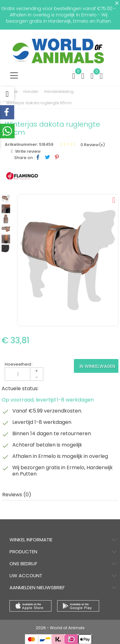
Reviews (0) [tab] (17, 495)
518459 (46, 144)
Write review (27, 151)
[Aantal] (24, 374)
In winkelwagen (97, 366)
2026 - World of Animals (60, 628)
